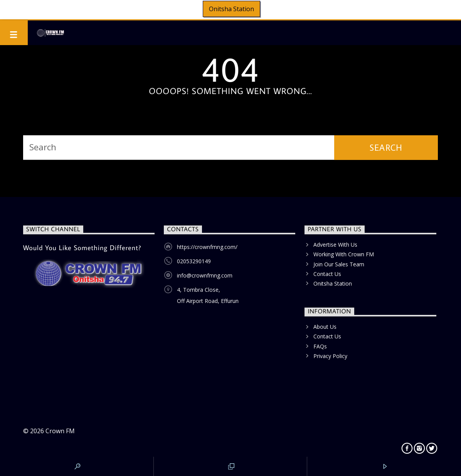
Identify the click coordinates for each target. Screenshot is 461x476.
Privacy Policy (330, 356)
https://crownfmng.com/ (207, 247)
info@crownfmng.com (205, 275)
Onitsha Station (231, 9)
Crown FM (60, 431)
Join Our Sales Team (339, 264)
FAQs (320, 346)
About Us (325, 327)
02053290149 (194, 261)
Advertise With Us (335, 245)
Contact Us (327, 274)
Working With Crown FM (344, 254)
